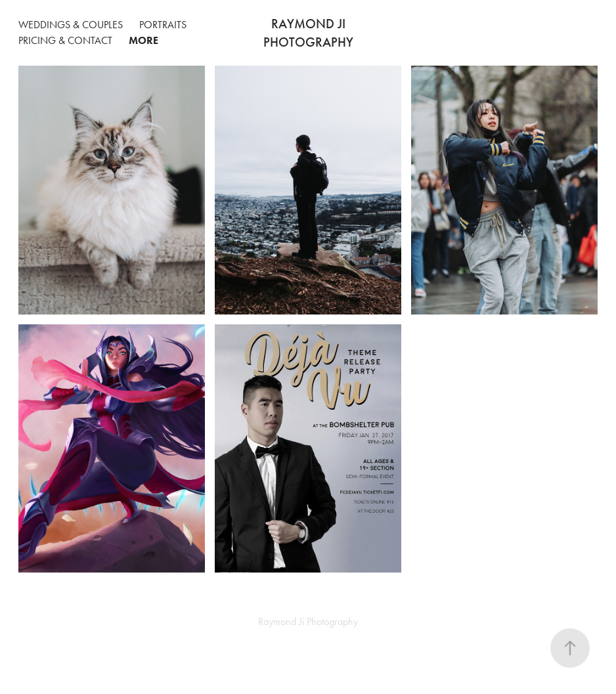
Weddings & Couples (71, 25)
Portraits (163, 25)
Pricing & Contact (65, 40)
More (143, 40)
